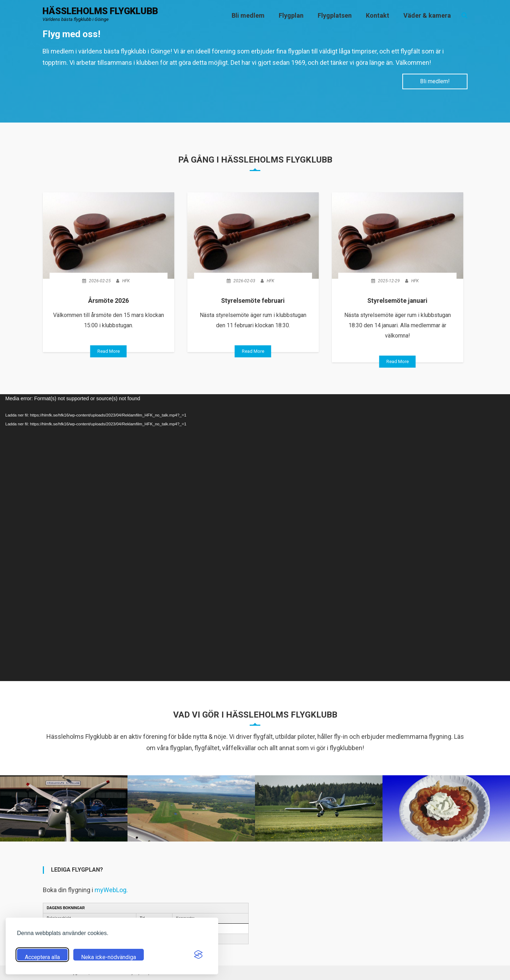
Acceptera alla (42, 957)
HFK (126, 281)
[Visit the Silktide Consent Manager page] (198, 954)
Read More (109, 351)
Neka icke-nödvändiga (109, 957)
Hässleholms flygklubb (100, 11)
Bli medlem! (434, 81)
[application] (255, 537)
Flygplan (291, 16)
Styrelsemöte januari (397, 301)
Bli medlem (248, 16)
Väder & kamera (427, 16)
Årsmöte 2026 (108, 301)
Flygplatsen (335, 16)
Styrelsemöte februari (253, 301)
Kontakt (378, 16)
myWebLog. (111, 890)
